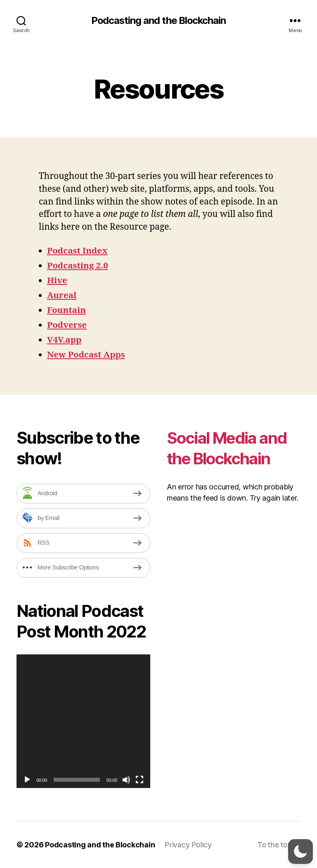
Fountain (67, 310)
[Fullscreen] (140, 780)
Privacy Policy (188, 845)
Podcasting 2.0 (78, 266)
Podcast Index (78, 251)
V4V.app (65, 340)
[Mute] (126, 780)
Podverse (67, 325)
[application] (83, 721)
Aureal (62, 295)
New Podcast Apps (87, 355)
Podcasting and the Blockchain (158, 21)
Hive (57, 281)
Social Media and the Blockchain (230, 448)
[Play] (27, 780)
